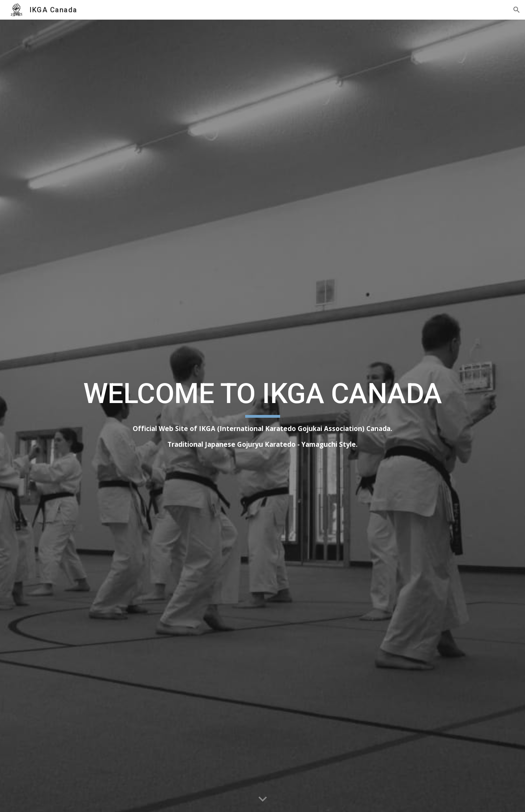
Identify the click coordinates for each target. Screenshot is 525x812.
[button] (517, 10)
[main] (262, 416)
